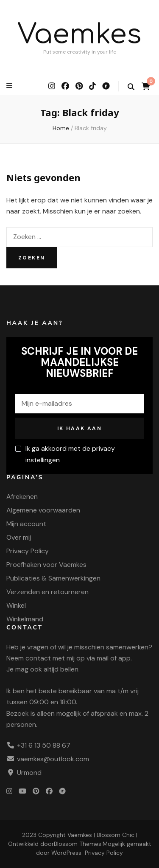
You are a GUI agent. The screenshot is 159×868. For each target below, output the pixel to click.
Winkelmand (25, 619)
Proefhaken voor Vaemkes (46, 565)
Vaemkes (79, 35)
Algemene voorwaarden (43, 510)
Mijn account (26, 524)
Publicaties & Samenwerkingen (53, 578)
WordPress (66, 853)
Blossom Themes (78, 844)
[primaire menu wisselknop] (10, 86)
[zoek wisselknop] (131, 87)
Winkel (16, 605)
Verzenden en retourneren (47, 592)
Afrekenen (22, 497)
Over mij (19, 537)
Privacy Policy (28, 551)
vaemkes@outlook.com (53, 759)
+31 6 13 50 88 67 (44, 745)
